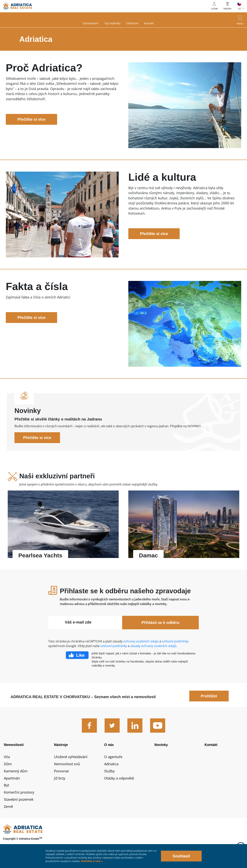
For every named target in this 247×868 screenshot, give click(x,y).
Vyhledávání (91, 23)
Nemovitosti (14, 745)
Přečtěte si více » (91, 861)
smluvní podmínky (175, 641)
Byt (6, 785)
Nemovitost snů (67, 764)
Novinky (161, 745)
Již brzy (60, 778)
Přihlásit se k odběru (160, 623)
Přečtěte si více (31, 119)
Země (8, 806)
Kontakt (149, 23)
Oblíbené (132, 23)
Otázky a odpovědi (119, 778)
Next (234, 526)
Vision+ (228, 9)
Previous (13, 526)
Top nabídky (112, 23)
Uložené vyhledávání (71, 757)
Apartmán (12, 778)
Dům (8, 764)
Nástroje (61, 745)
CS (239, 9)
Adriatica (111, 764)
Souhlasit (181, 856)
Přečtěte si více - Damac (184, 526)
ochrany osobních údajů (141, 641)
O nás (109, 745)
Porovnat (61, 771)
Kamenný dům (16, 771)
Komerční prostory (19, 792)
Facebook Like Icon (77, 655)
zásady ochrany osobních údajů (153, 646)
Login (214, 9)
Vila (7, 757)
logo (17, 6)
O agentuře (113, 757)
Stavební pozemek (19, 799)
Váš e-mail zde (78, 622)
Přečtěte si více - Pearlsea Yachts (63, 526)
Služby (109, 771)
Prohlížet (209, 696)
